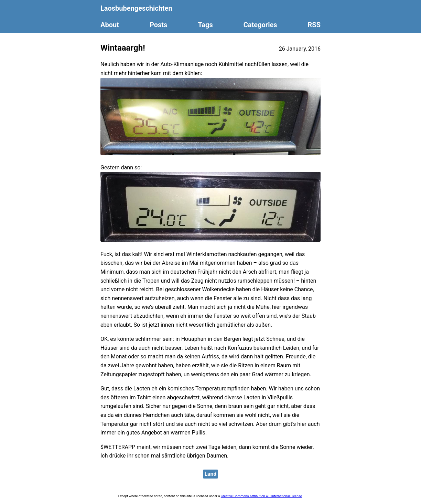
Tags (205, 25)
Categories (260, 25)
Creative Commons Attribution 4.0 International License (261, 496)
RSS (314, 25)
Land (210, 474)
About (110, 25)
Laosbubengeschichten (136, 8)
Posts (158, 25)
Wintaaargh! (123, 48)
